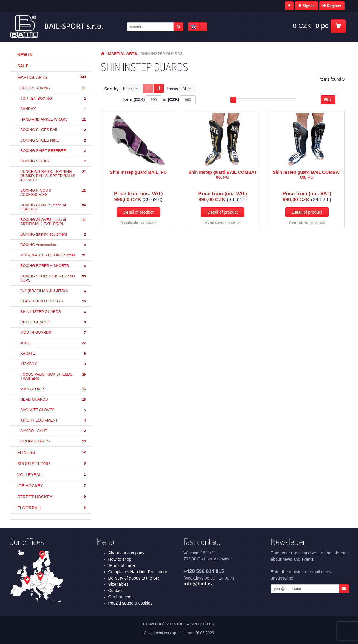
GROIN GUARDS (53, 441)
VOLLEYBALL (52, 475)
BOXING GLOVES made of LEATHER (53, 207)
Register (332, 6)
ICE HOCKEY (52, 486)
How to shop (120, 559)
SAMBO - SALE (53, 431)
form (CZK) (134, 99)
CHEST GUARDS (53, 322)
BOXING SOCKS (53, 161)
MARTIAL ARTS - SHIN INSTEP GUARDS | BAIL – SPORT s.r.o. (57, 27)
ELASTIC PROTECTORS (53, 301)
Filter (328, 100)
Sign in (306, 6)
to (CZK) (171, 99)
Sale (23, 66)
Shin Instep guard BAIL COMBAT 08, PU (223, 175)
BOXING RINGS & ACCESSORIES (53, 193)
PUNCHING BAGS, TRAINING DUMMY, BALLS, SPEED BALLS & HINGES (53, 176)
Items (173, 89)
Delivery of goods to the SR (134, 578)
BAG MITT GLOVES (53, 410)
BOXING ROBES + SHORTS (53, 266)
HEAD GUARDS (53, 400)
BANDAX (53, 109)
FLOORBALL (52, 508)
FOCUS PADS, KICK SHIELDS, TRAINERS (53, 376)
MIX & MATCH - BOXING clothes (53, 255)
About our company (126, 553)
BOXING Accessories (53, 245)
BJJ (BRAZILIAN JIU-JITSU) (53, 291)
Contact (115, 591)
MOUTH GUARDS (53, 333)
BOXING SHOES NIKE (53, 140)
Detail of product (138, 212)
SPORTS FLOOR (52, 464)
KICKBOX (53, 364)
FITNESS (52, 452)
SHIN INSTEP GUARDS (53, 312)
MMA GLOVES (53, 389)
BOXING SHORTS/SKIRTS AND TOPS (53, 278)
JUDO (53, 343)
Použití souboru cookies (131, 603)
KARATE (53, 354)
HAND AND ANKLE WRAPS (53, 120)
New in (25, 55)
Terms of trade (122, 565)
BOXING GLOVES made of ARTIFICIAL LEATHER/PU (53, 222)
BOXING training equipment (53, 235)
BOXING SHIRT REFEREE (53, 151)
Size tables (118, 584)
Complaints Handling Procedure (138, 572)
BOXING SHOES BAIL (53, 130)
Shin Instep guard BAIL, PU (138, 172)
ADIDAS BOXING (53, 88)
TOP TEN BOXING (53, 99)
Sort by (112, 89)
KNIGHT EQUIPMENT (53, 421)
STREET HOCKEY (52, 497)
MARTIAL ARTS (52, 77)
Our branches (121, 597)
